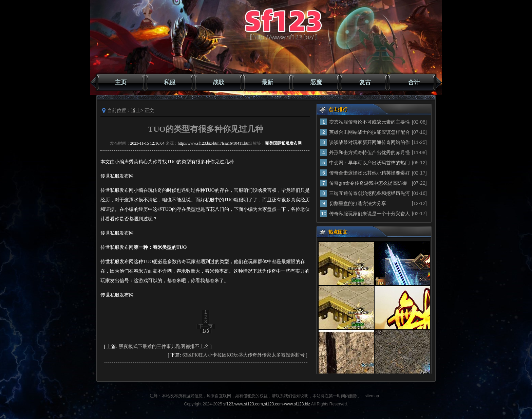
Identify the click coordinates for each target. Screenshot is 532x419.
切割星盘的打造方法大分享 (358, 203)
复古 (365, 82)
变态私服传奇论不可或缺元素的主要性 (369, 122)
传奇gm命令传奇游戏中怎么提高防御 (368, 183)
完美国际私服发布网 (283, 143)
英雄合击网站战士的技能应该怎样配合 (369, 132)
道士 (136, 110)
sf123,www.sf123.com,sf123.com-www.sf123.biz (267, 404)
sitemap (372, 396)
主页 (121, 82)
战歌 (218, 82)
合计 (414, 82)
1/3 (205, 331)
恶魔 (316, 82)
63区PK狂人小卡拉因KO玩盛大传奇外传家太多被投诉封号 (244, 355)
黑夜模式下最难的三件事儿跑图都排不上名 (164, 347)
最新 (267, 82)
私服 (170, 82)
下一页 (206, 326)
